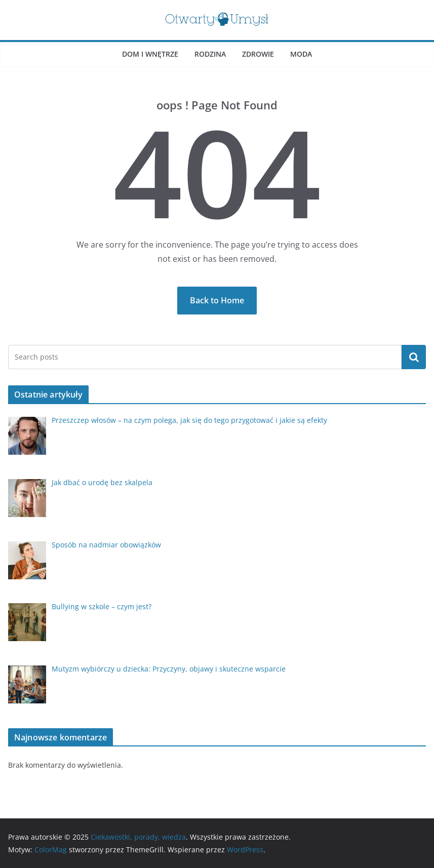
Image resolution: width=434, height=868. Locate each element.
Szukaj (414, 357)
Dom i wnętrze (150, 54)
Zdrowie (258, 54)
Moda (301, 54)
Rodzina (210, 54)
